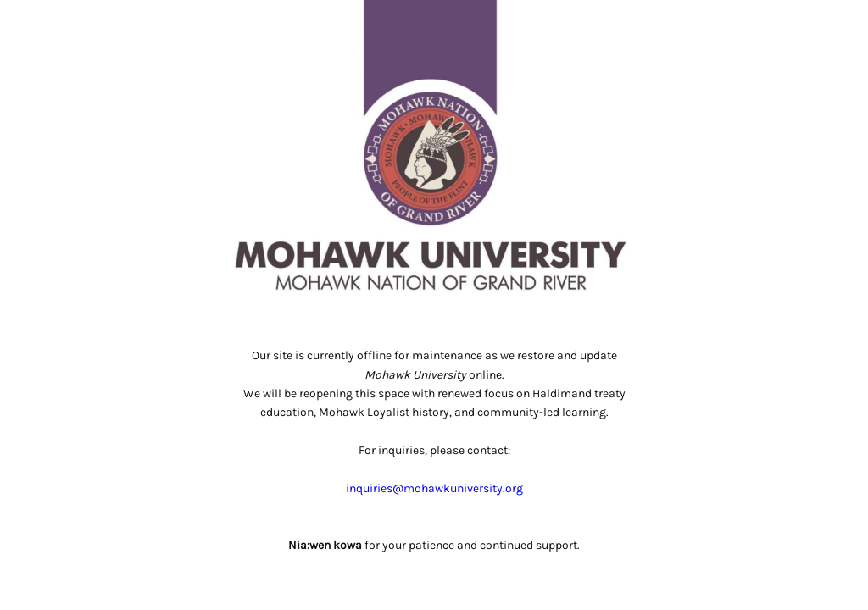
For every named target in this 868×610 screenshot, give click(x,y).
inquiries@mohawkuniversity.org (434, 488)
